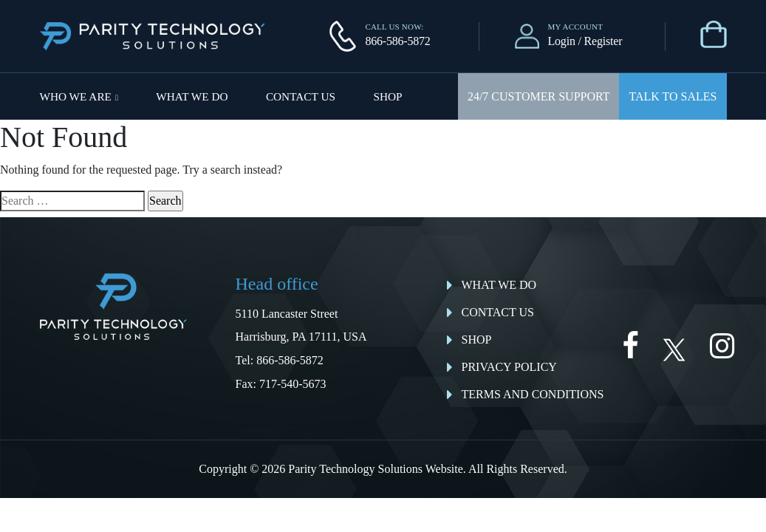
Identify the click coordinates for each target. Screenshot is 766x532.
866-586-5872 (397, 41)
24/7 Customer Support (539, 96)
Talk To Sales (673, 96)
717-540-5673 (293, 384)
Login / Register (585, 41)
